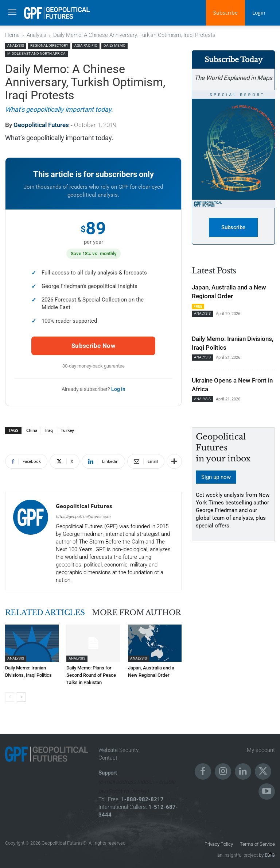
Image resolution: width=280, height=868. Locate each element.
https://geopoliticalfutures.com (83, 517)
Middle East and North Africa (36, 53)
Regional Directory (49, 45)
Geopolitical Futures (41, 125)
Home (12, 35)
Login (259, 13)
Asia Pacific (86, 45)
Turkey (67, 430)
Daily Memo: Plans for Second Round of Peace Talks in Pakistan (91, 675)
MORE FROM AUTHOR (136, 612)
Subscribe (225, 13)
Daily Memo (114, 45)
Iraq (49, 430)
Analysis (36, 35)
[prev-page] (10, 697)
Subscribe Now (93, 346)
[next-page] (21, 697)
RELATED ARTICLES (45, 612)
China (32, 430)
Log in (118, 389)
